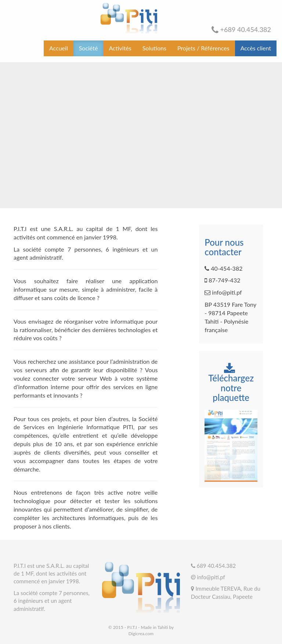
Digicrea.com (141, 634)
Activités (120, 48)
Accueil (59, 48)
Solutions (154, 48)
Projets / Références (203, 48)
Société (88, 48)
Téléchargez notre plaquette (231, 383)
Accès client (256, 48)
